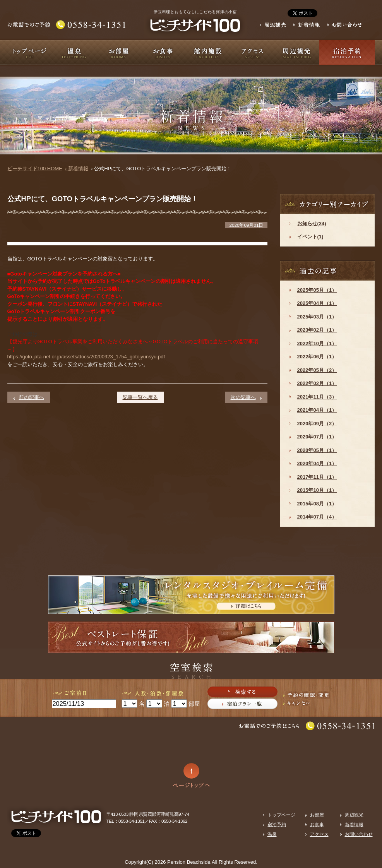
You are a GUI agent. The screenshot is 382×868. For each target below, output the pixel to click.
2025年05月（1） (317, 290)
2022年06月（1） (317, 357)
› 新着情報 (77, 169)
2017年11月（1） (317, 477)
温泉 (74, 52)
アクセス (252, 52)
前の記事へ (32, 397)
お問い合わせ (359, 834)
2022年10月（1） (317, 343)
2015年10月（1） (317, 490)
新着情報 (354, 824)
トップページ (30, 52)
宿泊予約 (347, 52)
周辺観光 (297, 52)
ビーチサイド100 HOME (35, 169)
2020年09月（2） (317, 424)
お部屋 (119, 52)
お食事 (163, 52)
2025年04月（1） (317, 303)
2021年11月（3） (317, 397)
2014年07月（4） (317, 517)
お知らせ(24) (312, 223)
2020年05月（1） (317, 450)
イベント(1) (310, 237)
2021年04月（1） (317, 410)
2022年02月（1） (317, 383)
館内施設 (208, 52)
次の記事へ (243, 397)
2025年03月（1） (317, 317)
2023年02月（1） (317, 330)
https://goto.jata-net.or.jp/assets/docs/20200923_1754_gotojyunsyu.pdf (86, 357)
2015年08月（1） (317, 504)
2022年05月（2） (317, 370)
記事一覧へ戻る (140, 397)
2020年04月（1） (317, 463)
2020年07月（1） (317, 437)
